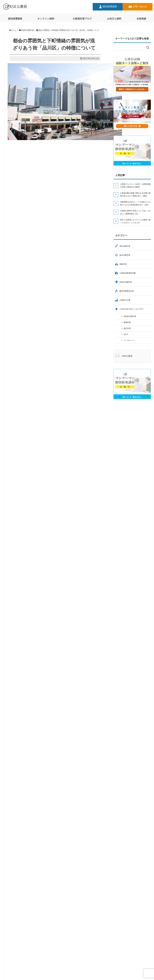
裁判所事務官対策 (127, 291)
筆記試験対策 (125, 246)
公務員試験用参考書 (128, 273)
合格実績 (141, 19)
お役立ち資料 (114, 19)
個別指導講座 (108, 7)
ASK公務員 (127, 356)
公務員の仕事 (125, 300)
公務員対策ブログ (82, 19)
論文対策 (127, 328)
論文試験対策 (125, 255)
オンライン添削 (46, 19)
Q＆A (126, 334)
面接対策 (123, 264)
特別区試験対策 (126, 282)
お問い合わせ (138, 7)
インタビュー (129, 340)
